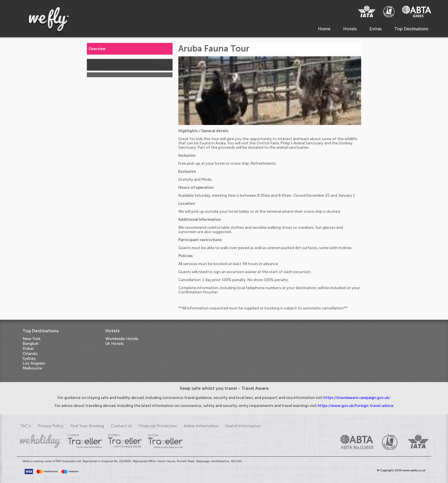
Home (324, 29)
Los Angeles (34, 363)
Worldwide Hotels (122, 339)
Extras (376, 29)
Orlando (30, 354)
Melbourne (32, 368)
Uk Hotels (115, 344)
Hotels (350, 29)
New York (32, 339)
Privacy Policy (51, 426)
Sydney (29, 358)
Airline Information (201, 426)
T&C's (25, 426)
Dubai (28, 348)
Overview (97, 49)
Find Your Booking (87, 426)
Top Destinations (411, 29)
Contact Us (122, 426)
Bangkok (31, 344)
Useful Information (243, 426)
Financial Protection (158, 426)
